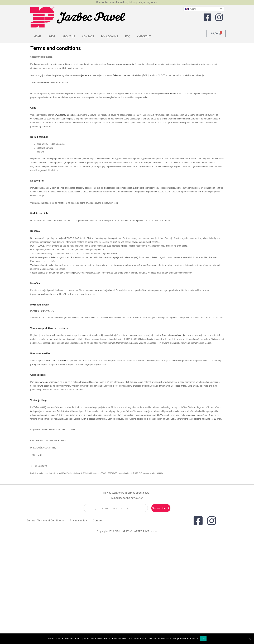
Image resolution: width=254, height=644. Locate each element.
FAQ (128, 36)
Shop (52, 36)
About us (69, 36)
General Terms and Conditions (45, 521)
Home (38, 36)
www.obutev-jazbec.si (79, 75)
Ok (203, 639)
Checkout (144, 36)
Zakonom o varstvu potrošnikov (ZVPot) (131, 75)
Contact (88, 36)
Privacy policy (79, 521)
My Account (110, 36)
